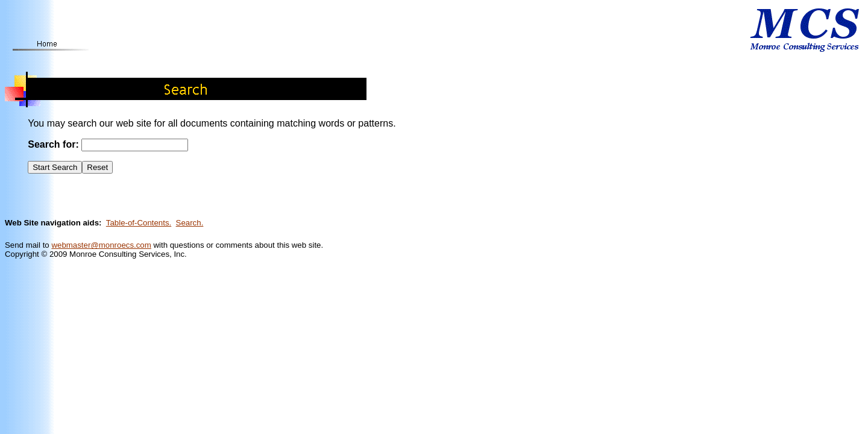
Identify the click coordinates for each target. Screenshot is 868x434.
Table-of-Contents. (139, 223)
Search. (190, 223)
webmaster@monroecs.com (101, 245)
